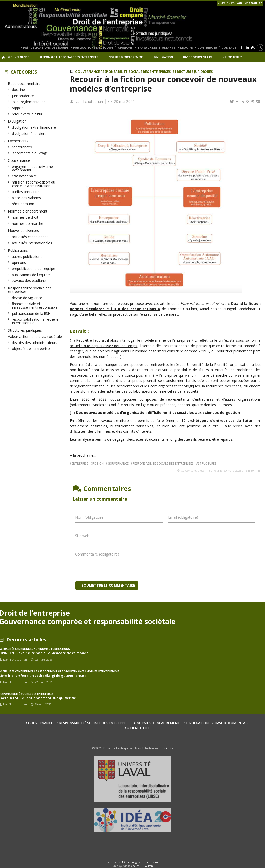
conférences (22, 147)
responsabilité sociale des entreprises (163, 463)
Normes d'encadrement (28, 211)
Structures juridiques (25, 330)
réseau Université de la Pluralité (201, 364)
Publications (18, 250)
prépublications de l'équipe (34, 269)
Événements (18, 141)
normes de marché (28, 223)
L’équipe (186, 48)
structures (207, 463)
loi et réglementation (29, 102)
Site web (82, 536)
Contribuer (207, 48)
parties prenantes (26, 192)
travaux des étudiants (156, 48)
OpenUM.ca (151, 862)
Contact (229, 48)
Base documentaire (198, 57)
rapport (18, 108)
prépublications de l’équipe (46, 48)
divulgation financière (29, 133)
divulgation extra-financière (34, 127)
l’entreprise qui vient (176, 375)
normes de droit (25, 217)
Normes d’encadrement (126, 57)
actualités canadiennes (30, 237)
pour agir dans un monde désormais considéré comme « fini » (157, 351)
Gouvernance (19, 57)
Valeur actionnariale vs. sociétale (35, 336)
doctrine (18, 90)
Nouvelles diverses (24, 231)
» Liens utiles (233, 57)
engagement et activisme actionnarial (32, 168)
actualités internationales (32, 243)
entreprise (80, 463)
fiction (98, 463)
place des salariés (26, 198)
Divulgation (163, 57)
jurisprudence (23, 96)
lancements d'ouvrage (30, 153)
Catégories (24, 72)
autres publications (27, 256)
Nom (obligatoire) (90, 517)
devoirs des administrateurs (35, 343)
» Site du (240, 3)
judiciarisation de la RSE (31, 313)
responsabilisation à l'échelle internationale (35, 321)
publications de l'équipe (31, 275)
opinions (125, 48)
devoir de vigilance (27, 298)
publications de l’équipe (93, 48)
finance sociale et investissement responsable (35, 305)
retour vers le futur (27, 114)
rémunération (23, 204)
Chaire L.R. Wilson (142, 866)
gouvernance (118, 463)
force (132, 862)
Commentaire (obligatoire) (97, 554)
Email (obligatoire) (183, 517)
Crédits (168, 748)
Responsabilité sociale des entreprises (69, 57)
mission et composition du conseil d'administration (34, 184)
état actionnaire (24, 176)
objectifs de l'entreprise (31, 349)
